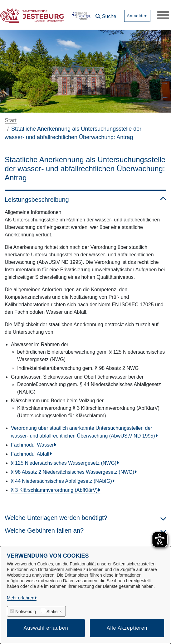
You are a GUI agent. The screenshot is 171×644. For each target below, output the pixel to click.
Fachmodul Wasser (32, 445)
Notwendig (26, 612)
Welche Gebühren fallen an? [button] (85, 530)
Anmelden (137, 16)
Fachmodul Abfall (30, 454)
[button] (105, 14)
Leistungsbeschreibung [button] (85, 200)
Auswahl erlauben (46, 628)
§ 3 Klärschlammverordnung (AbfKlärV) (54, 490)
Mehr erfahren (21, 598)
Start (11, 120)
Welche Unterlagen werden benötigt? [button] (85, 518)
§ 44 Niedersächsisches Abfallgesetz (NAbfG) (61, 481)
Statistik (54, 612)
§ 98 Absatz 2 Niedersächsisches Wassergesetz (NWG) (73, 472)
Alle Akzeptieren (127, 628)
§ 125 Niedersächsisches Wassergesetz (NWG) (64, 463)
